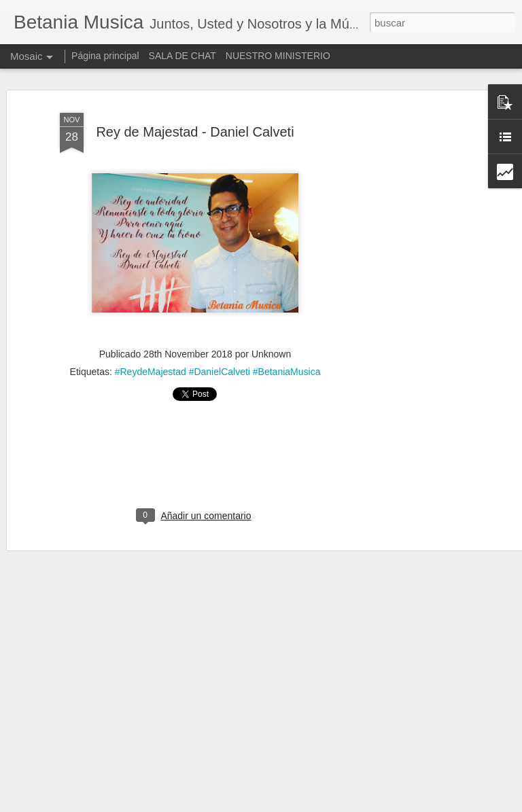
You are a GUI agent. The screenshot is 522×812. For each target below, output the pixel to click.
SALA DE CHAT (182, 56)
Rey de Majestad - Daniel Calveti (195, 132)
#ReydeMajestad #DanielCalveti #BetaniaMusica (218, 372)
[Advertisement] (405, 320)
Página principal (105, 56)
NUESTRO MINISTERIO (278, 56)
